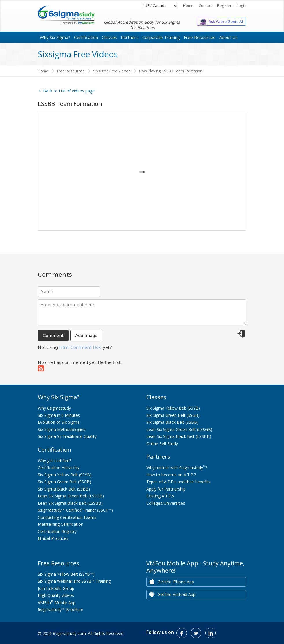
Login (241, 5)
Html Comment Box (80, 347)
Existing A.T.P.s (160, 496)
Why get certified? (55, 461)
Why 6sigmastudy (54, 408)
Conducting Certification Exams (67, 517)
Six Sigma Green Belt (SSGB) (64, 482)
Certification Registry (57, 531)
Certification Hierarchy (59, 468)
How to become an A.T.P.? (171, 475)
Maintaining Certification (61, 524)
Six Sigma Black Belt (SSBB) (64, 489)
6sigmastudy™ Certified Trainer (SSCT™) (75, 510)
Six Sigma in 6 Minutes (59, 415)
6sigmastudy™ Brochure (61, 609)
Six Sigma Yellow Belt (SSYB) (65, 475)
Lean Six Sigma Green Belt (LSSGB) (71, 496)
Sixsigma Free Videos (112, 71)
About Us (228, 37)
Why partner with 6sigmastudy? (177, 468)
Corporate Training (161, 37)
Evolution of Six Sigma (59, 422)
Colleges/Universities (166, 503)
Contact (205, 5)
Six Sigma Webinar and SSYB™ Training (74, 581)
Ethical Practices (53, 538)
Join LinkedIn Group (56, 588)
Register (224, 5)
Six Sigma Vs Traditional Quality (67, 436)
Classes (109, 37)
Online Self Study (162, 444)
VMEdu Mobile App (57, 603)
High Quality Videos (56, 595)
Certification (86, 37)
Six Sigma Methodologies (62, 429)
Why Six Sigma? (55, 37)
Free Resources (200, 37)
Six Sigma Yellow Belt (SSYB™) (66, 574)
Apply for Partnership (166, 489)
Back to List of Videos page (66, 91)
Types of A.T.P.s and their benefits (178, 482)
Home (188, 5)
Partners (130, 37)
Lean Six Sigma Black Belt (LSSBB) (70, 503)
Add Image (86, 336)
